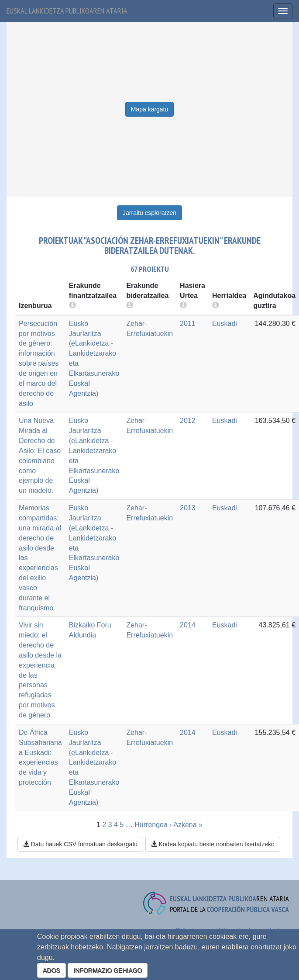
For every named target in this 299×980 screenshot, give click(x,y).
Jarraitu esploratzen (149, 213)
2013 (188, 508)
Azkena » (188, 825)
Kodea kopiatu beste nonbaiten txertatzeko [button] (213, 844)
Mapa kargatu (150, 109)
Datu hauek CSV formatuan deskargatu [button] (80, 844)
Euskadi (225, 324)
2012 (188, 421)
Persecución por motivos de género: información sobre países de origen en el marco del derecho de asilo (39, 364)
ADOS (52, 970)
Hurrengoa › (153, 825)
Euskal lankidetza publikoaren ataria (67, 11)
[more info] (183, 306)
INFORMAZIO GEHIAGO (108, 970)
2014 (188, 625)
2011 (188, 324)
